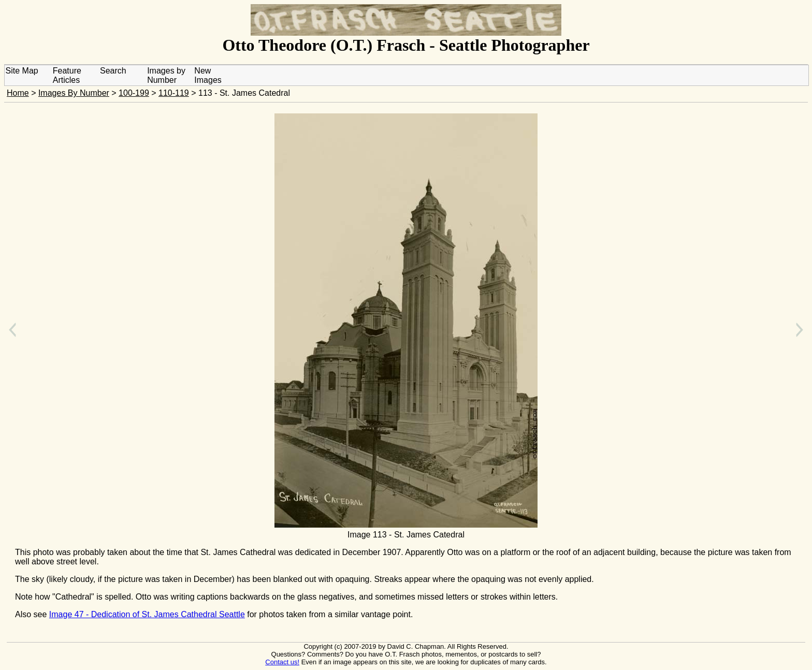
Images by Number (166, 75)
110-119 (174, 93)
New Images (208, 75)
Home (18, 93)
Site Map (22, 71)
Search (113, 71)
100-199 (134, 93)
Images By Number (74, 93)
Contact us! (282, 662)
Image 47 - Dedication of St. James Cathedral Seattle (147, 614)
